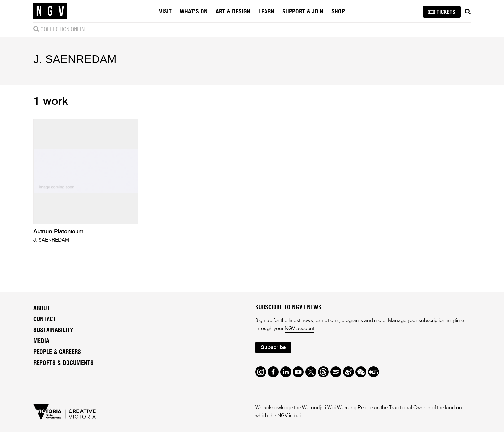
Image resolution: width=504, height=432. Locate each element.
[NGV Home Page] (50, 11)
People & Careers (57, 352)
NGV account (300, 329)
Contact (45, 319)
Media (41, 341)
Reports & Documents (63, 363)
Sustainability (53, 330)
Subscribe (273, 348)
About (42, 309)
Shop (338, 12)
